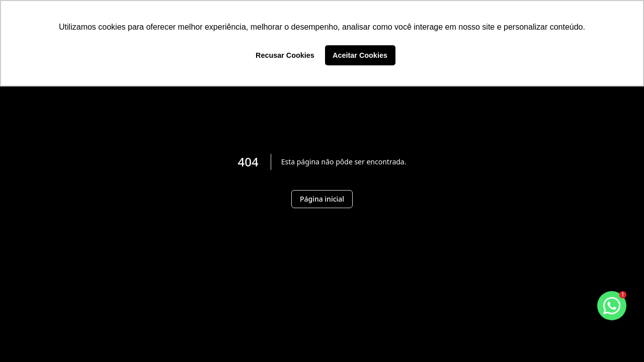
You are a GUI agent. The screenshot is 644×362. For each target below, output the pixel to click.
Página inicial (322, 199)
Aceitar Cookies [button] (360, 55)
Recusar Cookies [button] (285, 55)
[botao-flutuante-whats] (612, 306)
